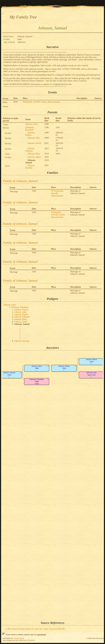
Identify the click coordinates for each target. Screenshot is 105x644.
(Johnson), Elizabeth (30, 129)
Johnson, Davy (32, 124)
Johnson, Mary (34, 154)
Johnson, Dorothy (30, 167)
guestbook (41, 635)
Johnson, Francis (30, 134)
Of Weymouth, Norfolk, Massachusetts (57, 193)
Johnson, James (34, 157)
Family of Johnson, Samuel (20, 181)
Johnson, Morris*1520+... (91, 362)
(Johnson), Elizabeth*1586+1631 (37, 382)
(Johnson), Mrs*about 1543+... (91, 375)
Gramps (16, 638)
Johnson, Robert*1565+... (64, 368)
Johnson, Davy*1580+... (37, 368)
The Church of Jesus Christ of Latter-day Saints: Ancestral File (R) (36, 629)
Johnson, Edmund (30, 150)
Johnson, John (34, 138)
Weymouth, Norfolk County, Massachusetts (41, 102)
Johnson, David (34, 143)
